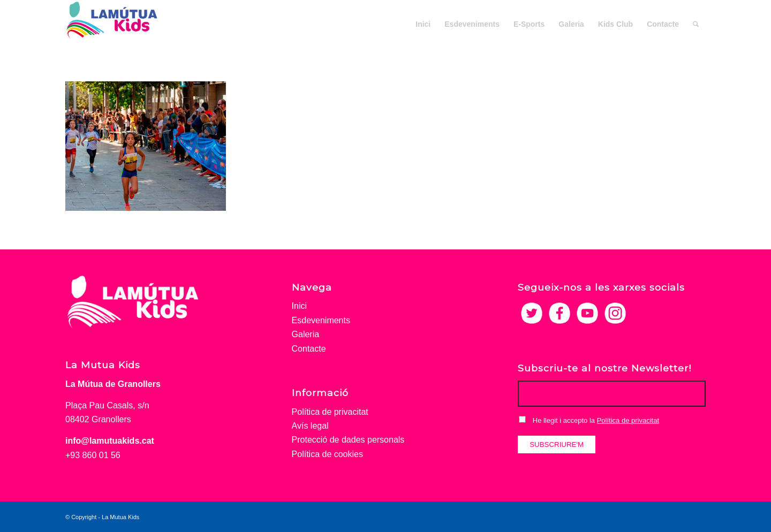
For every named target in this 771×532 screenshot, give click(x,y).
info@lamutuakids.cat (110, 441)
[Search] (696, 24)
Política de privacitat (330, 412)
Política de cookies (327, 454)
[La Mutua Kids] (112, 24)
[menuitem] (423, 24)
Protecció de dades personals (348, 440)
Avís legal (310, 426)
